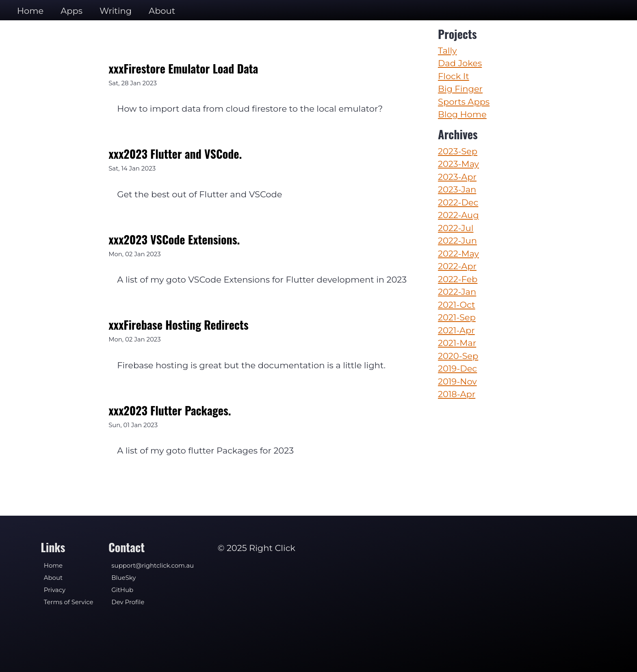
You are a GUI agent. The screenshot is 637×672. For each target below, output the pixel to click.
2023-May (458, 164)
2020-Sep (458, 356)
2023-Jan (457, 189)
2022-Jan (457, 292)
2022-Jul (456, 228)
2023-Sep (458, 151)
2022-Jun (457, 241)
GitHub (122, 590)
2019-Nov (457, 381)
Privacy (55, 590)
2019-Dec (457, 368)
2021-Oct (457, 305)
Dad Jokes (460, 63)
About (162, 11)
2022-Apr (457, 266)
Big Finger (460, 89)
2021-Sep (457, 317)
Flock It (454, 76)
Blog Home (462, 114)
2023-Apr (457, 177)
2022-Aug (458, 215)
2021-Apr (456, 330)
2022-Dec (458, 202)
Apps (71, 11)
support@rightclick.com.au (153, 566)
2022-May (458, 254)
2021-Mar (457, 343)
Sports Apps (464, 102)
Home (30, 11)
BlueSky (123, 578)
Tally (447, 51)
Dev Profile (128, 602)
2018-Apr (457, 394)
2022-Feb (458, 279)
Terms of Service (69, 602)
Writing (116, 11)
